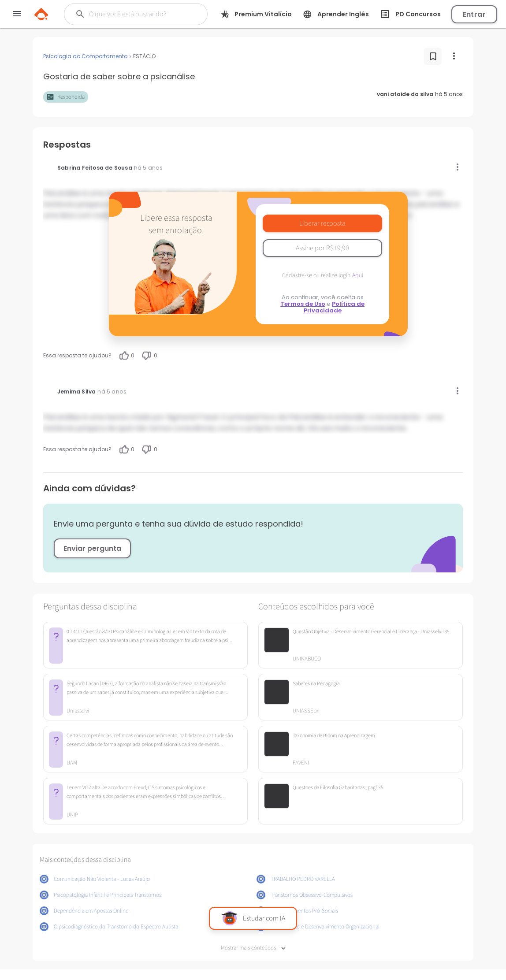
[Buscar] (137, 14)
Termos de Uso (303, 304)
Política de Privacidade (334, 307)
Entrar (474, 14)
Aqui (358, 275)
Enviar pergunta (92, 548)
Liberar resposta (322, 223)
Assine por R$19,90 (322, 248)
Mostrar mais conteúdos (253, 948)
